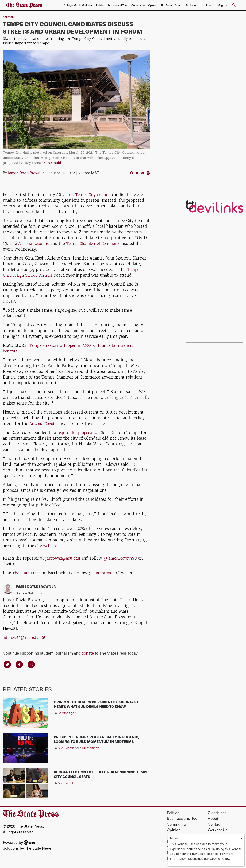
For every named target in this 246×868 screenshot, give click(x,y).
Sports (179, 5)
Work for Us (218, 830)
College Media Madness (78, 5)
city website (46, 546)
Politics (100, 5)
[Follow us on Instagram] (33, 664)
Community (138, 5)
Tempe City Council (94, 194)
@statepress (102, 573)
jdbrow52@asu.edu (64, 558)
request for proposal (77, 432)
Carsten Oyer (67, 713)
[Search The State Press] (234, 5)
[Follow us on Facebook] (20, 664)
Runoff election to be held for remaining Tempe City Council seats (101, 775)
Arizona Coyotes (45, 424)
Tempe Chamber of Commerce (98, 243)
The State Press (27, 573)
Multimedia (193, 5)
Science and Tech (118, 5)
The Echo (166, 5)
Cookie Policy (219, 858)
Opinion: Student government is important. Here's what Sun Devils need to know (96, 705)
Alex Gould (52, 163)
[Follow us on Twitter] (8, 664)
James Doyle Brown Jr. (26, 173)
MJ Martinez (90, 748)
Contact (215, 824)
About (213, 819)
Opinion (153, 5)
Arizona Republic (35, 243)
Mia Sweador (67, 748)
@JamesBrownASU (124, 558)
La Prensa (208, 5)
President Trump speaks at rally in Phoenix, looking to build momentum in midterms (96, 740)
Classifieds (217, 813)
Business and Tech (183, 819)
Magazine (223, 5)
